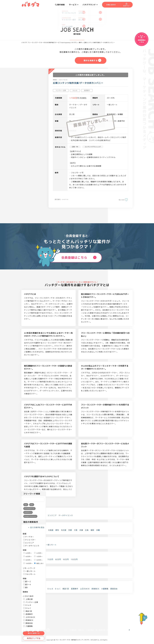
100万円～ (28, 563)
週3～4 (27, 585)
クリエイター (29, 540)
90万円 (66, 559)
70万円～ (38, 557)
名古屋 (64, 530)
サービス (74, 5)
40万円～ (28, 553)
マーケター (29, 537)
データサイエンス (31, 546)
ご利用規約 (90, 630)
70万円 (50, 559)
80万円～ (28, 560)
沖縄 (98, 530)
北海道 (51, 530)
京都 (70, 530)
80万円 (58, 559)
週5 (26, 588)
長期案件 (28, 614)
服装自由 (28, 623)
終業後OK (28, 620)
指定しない (39, 563)
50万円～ (38, 553)
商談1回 (28, 611)
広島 (87, 530)
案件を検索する (34, 633)
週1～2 (27, 582)
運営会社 (81, 630)
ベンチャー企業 (31, 602)
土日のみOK (29, 617)
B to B (27, 605)
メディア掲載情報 (70, 630)
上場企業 (28, 599)
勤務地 (25, 592)
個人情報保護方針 (102, 630)
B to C (27, 608)
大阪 (76, 530)
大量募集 (105, 589)
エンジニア (29, 543)
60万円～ (28, 557)
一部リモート (29, 571)
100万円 (74, 559)
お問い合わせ (121, 630)
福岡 (92, 530)
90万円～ (38, 560)
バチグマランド (90, 5)
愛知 (57, 530)
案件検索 (60, 5)
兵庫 (81, 530)
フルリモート (29, 574)
